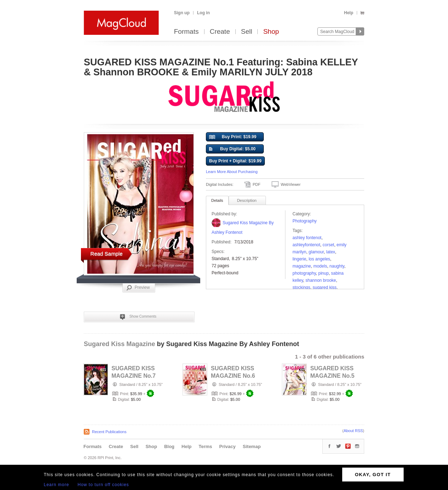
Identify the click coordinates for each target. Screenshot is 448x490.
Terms (205, 446)
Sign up (182, 13)
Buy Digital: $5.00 (232, 149)
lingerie (299, 259)
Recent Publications (109, 432)
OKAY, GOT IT (373, 475)
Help (349, 13)
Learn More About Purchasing (232, 172)
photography (304, 273)
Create (220, 32)
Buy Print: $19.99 (233, 137)
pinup (324, 273)
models (320, 266)
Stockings (301, 287)
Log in (203, 13)
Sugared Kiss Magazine (119, 344)
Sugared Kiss (325, 287)
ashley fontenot (307, 238)
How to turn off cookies (103, 485)
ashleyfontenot (306, 245)
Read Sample (107, 254)
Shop (271, 32)
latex (331, 252)
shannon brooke (321, 280)
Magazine (302, 266)
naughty (337, 266)
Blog (169, 446)
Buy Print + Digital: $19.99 (235, 161)
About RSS (353, 431)
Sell (247, 32)
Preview (138, 288)
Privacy (228, 446)
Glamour (316, 252)
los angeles (319, 259)
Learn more (56, 485)
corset (329, 245)
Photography (305, 221)
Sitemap (252, 446)
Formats (186, 32)
